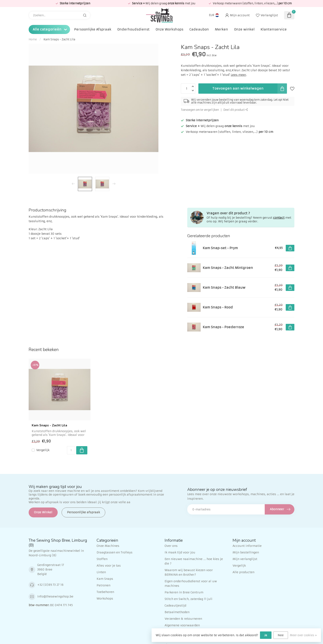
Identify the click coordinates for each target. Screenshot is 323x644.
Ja (266, 635)
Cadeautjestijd (175, 605)
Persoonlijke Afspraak (93, 29)
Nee (281, 635)
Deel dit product (236, 110)
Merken (221, 29)
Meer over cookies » (303, 635)
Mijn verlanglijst (245, 559)
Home (33, 39)
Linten (101, 572)
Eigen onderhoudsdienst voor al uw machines (191, 583)
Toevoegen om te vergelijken (200, 110)
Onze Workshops (169, 29)
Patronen (104, 585)
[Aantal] (71, 450)
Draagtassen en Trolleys (115, 552)
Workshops (105, 598)
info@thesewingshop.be (55, 596)
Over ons (171, 546)
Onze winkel (244, 29)
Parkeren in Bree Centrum (184, 592)
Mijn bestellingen (246, 552)
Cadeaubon (199, 29)
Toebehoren (105, 592)
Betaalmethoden (177, 612)
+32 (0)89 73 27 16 (50, 585)
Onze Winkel (43, 512)
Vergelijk (43, 450)
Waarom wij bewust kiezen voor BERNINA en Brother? (189, 572)
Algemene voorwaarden (182, 625)
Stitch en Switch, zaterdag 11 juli (188, 599)
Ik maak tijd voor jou (180, 552)
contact (279, 218)
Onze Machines (108, 546)
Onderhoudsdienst (133, 29)
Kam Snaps (105, 579)
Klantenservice (274, 29)
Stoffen (102, 559)
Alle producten (243, 572)
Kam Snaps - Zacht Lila (59, 39)
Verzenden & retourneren (183, 619)
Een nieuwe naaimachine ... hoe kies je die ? (194, 561)
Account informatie (247, 546)
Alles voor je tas (109, 566)
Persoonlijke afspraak (83, 512)
